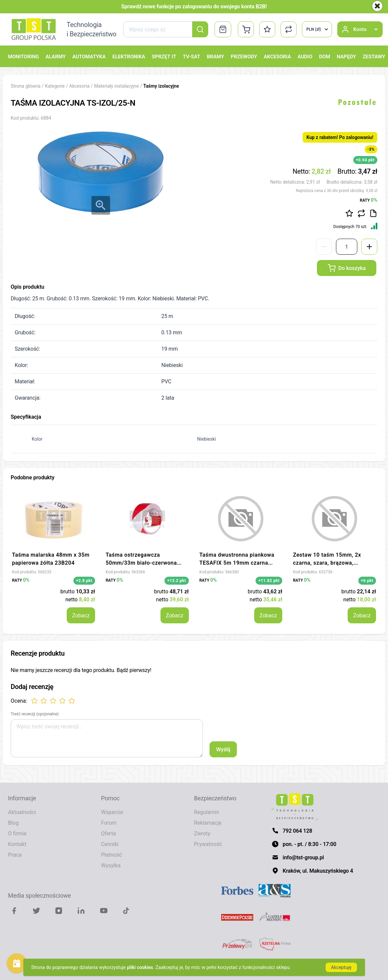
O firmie (17, 833)
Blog (13, 823)
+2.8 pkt (84, 580)
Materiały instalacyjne (117, 86)
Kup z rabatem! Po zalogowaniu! (340, 137)
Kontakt (17, 844)
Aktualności (22, 812)
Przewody (244, 56)
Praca (15, 855)
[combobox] (165, 29)
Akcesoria (277, 56)
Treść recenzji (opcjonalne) (35, 714)
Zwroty (202, 833)
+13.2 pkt (176, 580)
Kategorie (55, 86)
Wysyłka (111, 865)
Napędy (347, 56)
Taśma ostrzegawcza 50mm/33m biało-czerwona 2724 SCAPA (141, 563)
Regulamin (207, 812)
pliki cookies (140, 967)
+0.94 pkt (365, 160)
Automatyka (89, 56)
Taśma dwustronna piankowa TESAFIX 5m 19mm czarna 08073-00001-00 (237, 563)
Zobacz (81, 615)
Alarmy (55, 56)
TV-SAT (191, 56)
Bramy (215, 56)
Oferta (109, 833)
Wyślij (223, 749)
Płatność (112, 855)
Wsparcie (112, 812)
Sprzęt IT (164, 56)
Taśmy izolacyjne (161, 86)
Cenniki (110, 844)
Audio (305, 56)
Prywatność (208, 844)
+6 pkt (367, 580)
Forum (109, 823)
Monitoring (23, 56)
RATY (369, 200)
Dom (324, 56)
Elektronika (129, 56)
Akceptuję (341, 967)
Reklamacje (208, 823)
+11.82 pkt (269, 580)
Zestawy (374, 56)
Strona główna (26, 86)
